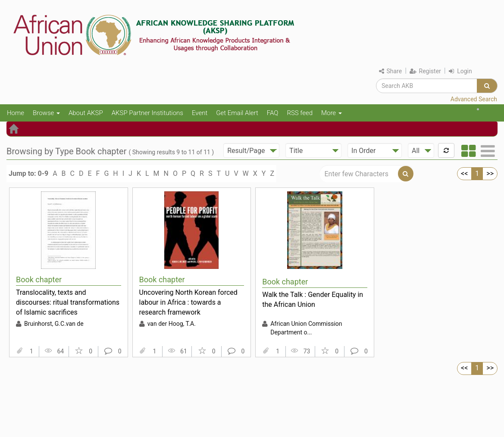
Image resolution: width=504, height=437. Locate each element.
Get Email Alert (237, 113)
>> (490, 173)
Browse (46, 113)
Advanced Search (474, 99)
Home (16, 113)
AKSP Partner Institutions (147, 113)
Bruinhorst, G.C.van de (54, 324)
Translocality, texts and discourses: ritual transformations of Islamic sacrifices (68, 302)
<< (464, 173)
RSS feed (300, 113)
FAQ (273, 113)
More (332, 113)
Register (425, 71)
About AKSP (86, 113)
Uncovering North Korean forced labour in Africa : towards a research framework (188, 302)
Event (200, 113)
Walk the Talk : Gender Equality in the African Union (313, 300)
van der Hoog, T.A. (172, 324)
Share (390, 71)
